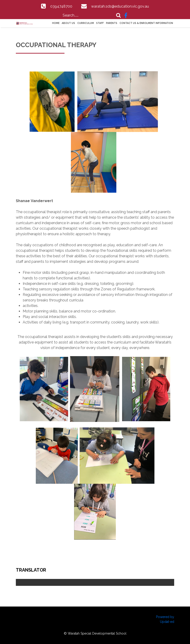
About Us (68, 23)
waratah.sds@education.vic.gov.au (120, 6)
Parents (112, 23)
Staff (100, 23)
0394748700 (61, 6)
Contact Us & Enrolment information (146, 23)
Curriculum (86, 23)
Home (56, 23)
